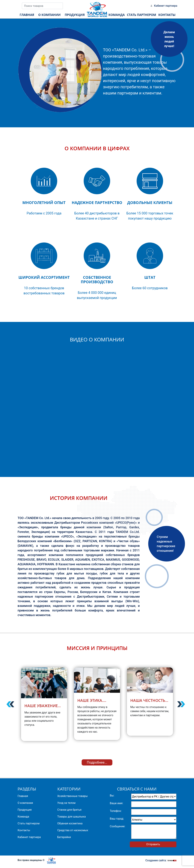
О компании (25, 803)
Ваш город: (117, 819)
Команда (23, 817)
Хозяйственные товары (73, 796)
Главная (23, 796)
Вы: (112, 796)
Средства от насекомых (73, 830)
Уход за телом (67, 803)
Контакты (24, 830)
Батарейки (64, 837)
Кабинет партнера (166, 6)
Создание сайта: (161, 860)
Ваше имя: (116, 803)
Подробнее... (97, 762)
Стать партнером (29, 823)
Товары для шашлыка (72, 817)
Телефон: (116, 811)
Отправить (153, 844)
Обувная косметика (70, 823)
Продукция (25, 810)
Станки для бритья (70, 810)
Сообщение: (117, 826)
